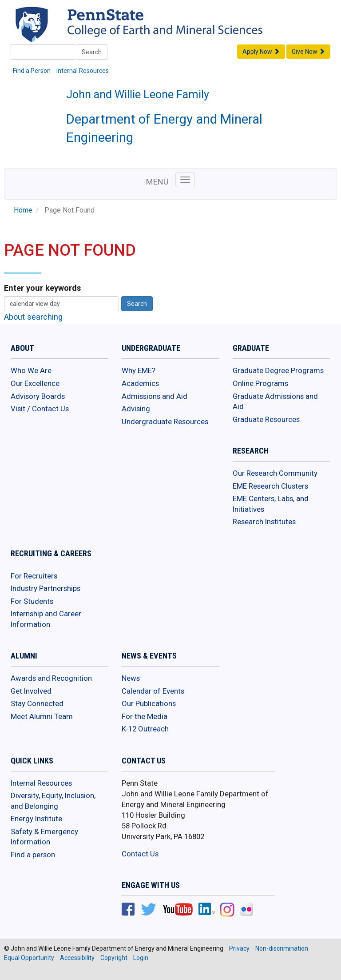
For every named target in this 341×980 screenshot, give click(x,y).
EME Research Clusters (270, 486)
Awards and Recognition (51, 678)
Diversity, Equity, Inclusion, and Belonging (53, 801)
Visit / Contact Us (40, 409)
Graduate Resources (266, 419)
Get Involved (31, 691)
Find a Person (32, 71)
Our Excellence (35, 383)
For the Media (145, 716)
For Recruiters (34, 576)
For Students (32, 601)
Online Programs (260, 383)
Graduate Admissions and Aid (275, 402)
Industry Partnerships (46, 588)
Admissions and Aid (155, 396)
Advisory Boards (38, 396)
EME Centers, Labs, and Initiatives (271, 504)
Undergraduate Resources (165, 422)
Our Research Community (275, 473)
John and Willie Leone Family (138, 94)
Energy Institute (36, 819)
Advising (136, 409)
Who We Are (31, 370)
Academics (140, 383)
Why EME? (139, 370)
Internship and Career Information (46, 619)
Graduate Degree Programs (278, 370)
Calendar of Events (153, 691)
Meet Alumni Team (42, 716)
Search (92, 52)
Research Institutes (264, 522)
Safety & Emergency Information (44, 837)
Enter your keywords (42, 288)
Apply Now (261, 52)
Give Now (308, 52)
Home (23, 210)
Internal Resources (83, 71)
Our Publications (149, 703)
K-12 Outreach (145, 729)
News (131, 678)
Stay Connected (37, 703)
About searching (33, 317)
